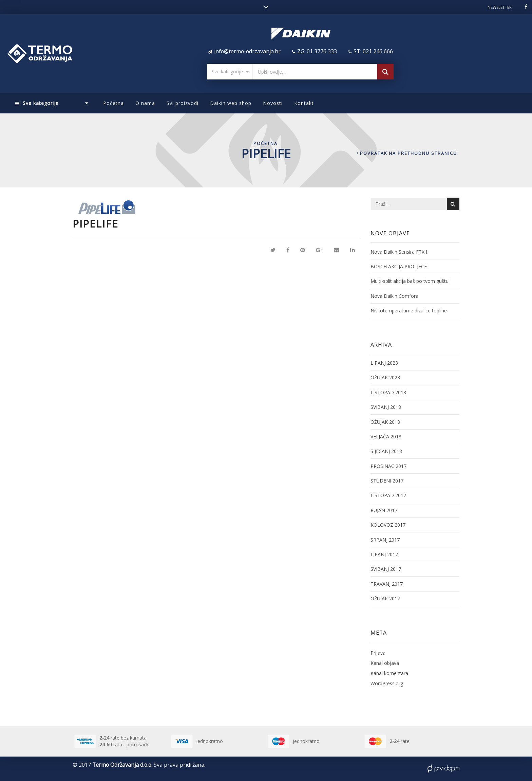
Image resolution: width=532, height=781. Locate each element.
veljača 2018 (386, 437)
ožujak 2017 (385, 598)
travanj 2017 (387, 584)
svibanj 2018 (386, 407)
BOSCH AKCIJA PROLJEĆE (399, 266)
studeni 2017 (387, 481)
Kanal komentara (389, 673)
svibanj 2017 (386, 569)
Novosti (273, 103)
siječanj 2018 (386, 451)
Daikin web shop (231, 103)
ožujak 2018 (385, 422)
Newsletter (500, 7)
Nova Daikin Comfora (394, 296)
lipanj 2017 (384, 554)
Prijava (378, 653)
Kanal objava (385, 663)
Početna (113, 103)
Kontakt (304, 103)
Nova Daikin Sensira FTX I (399, 252)
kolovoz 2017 (388, 525)
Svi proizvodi (183, 103)
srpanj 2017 (385, 540)
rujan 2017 (384, 510)
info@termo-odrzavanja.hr (247, 51)
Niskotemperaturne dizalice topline (409, 311)
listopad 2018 (388, 392)
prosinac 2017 (388, 466)
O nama (145, 103)
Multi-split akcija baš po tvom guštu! (410, 281)
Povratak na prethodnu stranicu (408, 153)
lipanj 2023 (384, 363)
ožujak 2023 (385, 377)
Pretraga (385, 72)
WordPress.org (387, 683)
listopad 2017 (388, 495)
